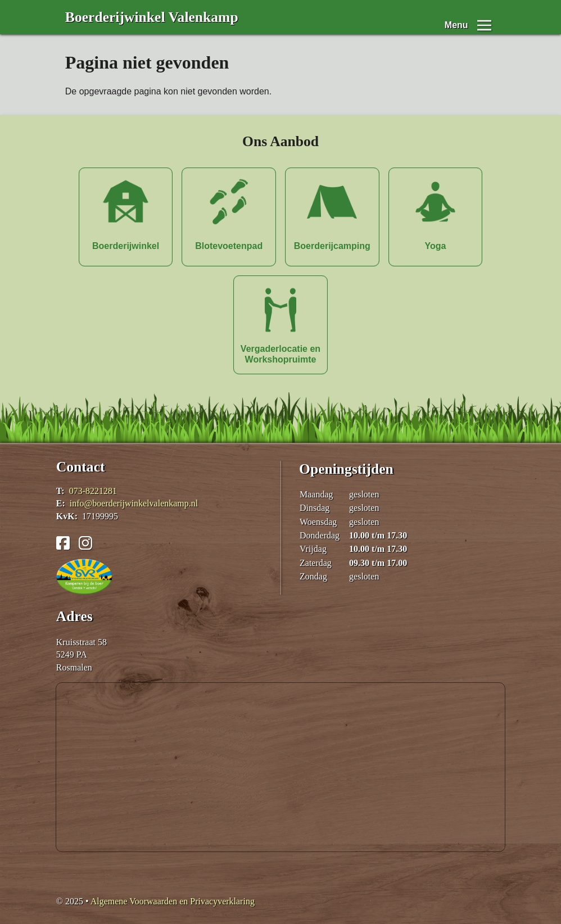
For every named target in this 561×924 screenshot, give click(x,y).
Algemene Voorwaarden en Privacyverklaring (173, 901)
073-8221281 (93, 491)
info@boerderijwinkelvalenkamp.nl (134, 503)
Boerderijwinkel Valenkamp (152, 17)
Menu (456, 17)
